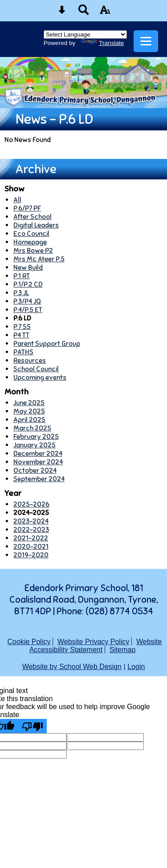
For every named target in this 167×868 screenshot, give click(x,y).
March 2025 (32, 428)
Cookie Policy (29, 642)
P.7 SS (22, 327)
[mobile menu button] (146, 41)
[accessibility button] (105, 13)
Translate (102, 43)
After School (33, 217)
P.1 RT (22, 276)
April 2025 (29, 420)
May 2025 (29, 411)
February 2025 (36, 436)
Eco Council (31, 233)
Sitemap (123, 650)
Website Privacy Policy (94, 642)
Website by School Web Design (72, 667)
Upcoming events (40, 377)
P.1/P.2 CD (28, 284)
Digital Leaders (36, 225)
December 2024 (38, 453)
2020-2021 (31, 546)
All (17, 200)
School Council (36, 369)
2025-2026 (31, 504)
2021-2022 (31, 538)
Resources (30, 360)
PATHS (23, 352)
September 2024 (39, 479)
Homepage (30, 242)
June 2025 (29, 403)
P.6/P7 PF (27, 208)
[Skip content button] (62, 13)
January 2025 (35, 445)
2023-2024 (31, 521)
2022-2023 (31, 529)
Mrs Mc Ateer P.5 (39, 259)
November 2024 (38, 462)
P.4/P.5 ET (28, 310)
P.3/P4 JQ (27, 301)
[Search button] (84, 13)
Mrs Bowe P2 (33, 250)
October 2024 (35, 470)
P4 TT (21, 335)
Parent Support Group (47, 343)
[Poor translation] (33, 726)
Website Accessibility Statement (96, 646)
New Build (28, 267)
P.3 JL (21, 293)
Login (136, 667)
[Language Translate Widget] (85, 34)
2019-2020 (31, 555)
